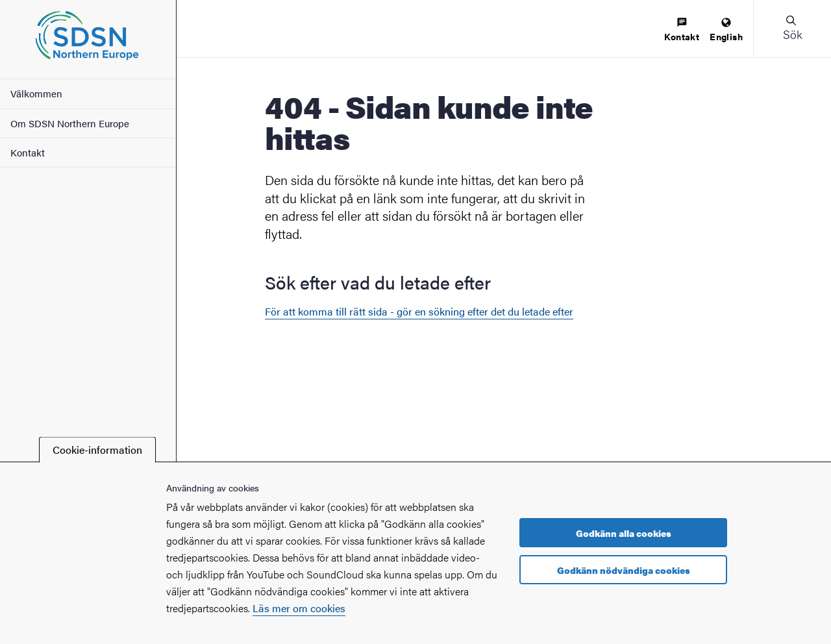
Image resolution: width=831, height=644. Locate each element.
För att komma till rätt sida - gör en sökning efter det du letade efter (419, 311)
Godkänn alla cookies (624, 533)
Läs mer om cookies (299, 608)
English (726, 30)
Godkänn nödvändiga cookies (624, 570)
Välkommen (36, 93)
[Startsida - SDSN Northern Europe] (88, 39)
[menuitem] (682, 30)
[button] (792, 29)
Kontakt (28, 152)
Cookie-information (97, 450)
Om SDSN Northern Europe (70, 123)
